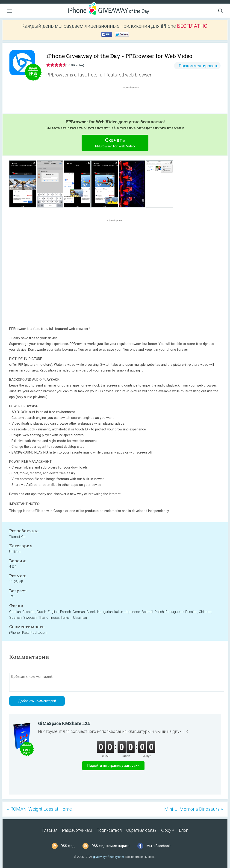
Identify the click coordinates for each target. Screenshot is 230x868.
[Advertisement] (133, 101)
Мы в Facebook (159, 846)
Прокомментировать (198, 66)
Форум (168, 830)
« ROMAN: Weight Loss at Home (40, 809)
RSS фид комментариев (111, 846)
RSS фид (68, 846)
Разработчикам (77, 830)
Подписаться (109, 830)
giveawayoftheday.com (109, 857)
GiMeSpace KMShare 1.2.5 (64, 723)
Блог (183, 830)
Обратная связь (141, 830)
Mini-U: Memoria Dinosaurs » (194, 809)
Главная (50, 830)
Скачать (115, 143)
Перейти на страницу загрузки (113, 766)
